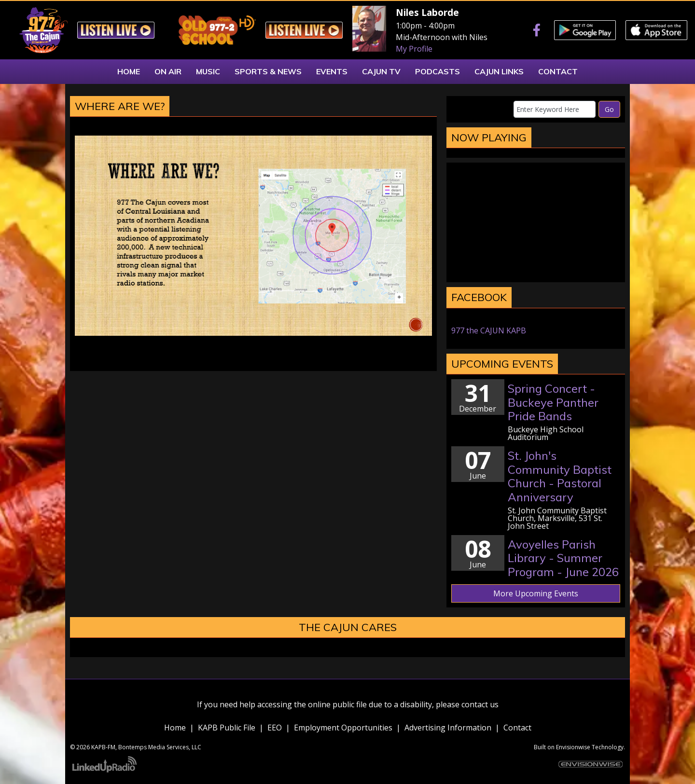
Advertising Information (448, 728)
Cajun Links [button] (499, 71)
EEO (275, 728)
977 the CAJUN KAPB (489, 330)
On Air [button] (168, 71)
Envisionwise (573, 747)
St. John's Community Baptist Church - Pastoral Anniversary (560, 476)
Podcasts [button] (438, 71)
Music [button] (208, 71)
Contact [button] (558, 71)
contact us (480, 704)
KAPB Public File (227, 728)
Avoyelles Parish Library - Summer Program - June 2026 (563, 558)
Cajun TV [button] (381, 71)
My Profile (414, 49)
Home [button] (129, 71)
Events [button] (332, 71)
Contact (517, 728)
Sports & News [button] (268, 71)
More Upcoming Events (536, 593)
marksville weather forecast (536, 273)
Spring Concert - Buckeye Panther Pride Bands (553, 402)
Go (609, 109)
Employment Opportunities (343, 728)
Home (175, 728)
